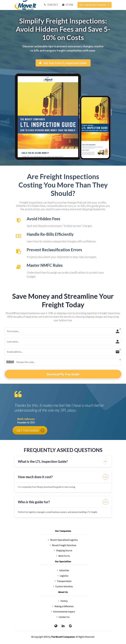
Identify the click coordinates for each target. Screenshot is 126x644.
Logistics (63, 576)
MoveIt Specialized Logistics (63, 540)
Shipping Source (63, 551)
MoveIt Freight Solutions (63, 545)
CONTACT (51, 5)
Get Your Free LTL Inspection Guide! (63, 63)
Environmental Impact (63, 612)
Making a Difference (63, 607)
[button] (106, 462)
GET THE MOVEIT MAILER (94, 5)
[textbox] (63, 29)
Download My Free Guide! (63, 374)
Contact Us (63, 617)
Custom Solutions (63, 587)
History (63, 601)
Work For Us (63, 556)
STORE (68, 5)
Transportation (63, 581)
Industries (63, 570)
